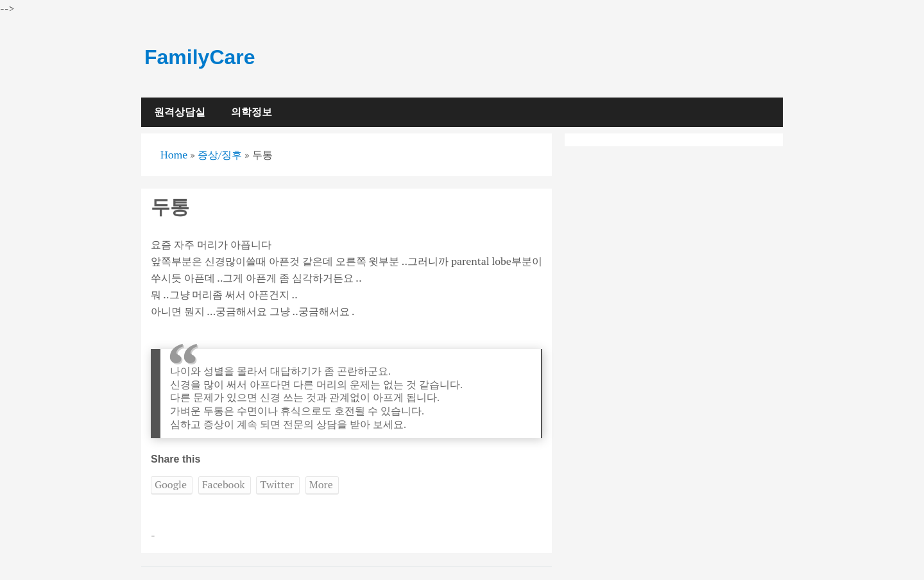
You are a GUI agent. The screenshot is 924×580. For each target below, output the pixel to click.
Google (171, 484)
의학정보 (252, 112)
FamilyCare (200, 57)
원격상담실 (180, 112)
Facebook (224, 484)
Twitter (277, 484)
